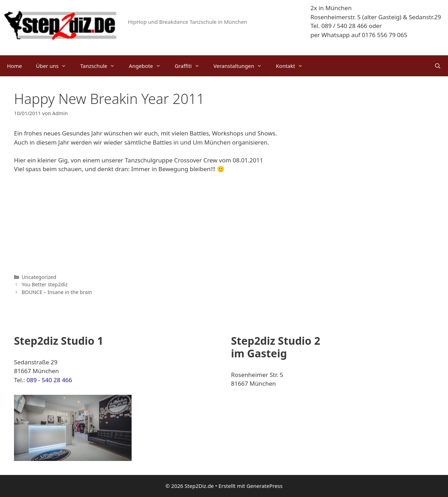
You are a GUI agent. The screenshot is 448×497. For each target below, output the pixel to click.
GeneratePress (264, 486)
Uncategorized (39, 277)
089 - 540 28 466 (49, 380)
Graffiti (191, 66)
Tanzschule (101, 66)
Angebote (148, 66)
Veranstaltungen (241, 66)
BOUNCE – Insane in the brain (57, 292)
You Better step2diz (45, 284)
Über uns (55, 66)
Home (15, 66)
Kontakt (293, 66)
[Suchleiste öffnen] (438, 66)
